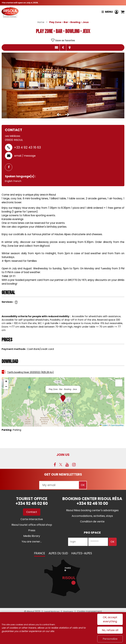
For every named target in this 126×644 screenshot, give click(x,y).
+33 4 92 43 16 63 (27, 147)
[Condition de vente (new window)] (92, 521)
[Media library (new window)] (32, 536)
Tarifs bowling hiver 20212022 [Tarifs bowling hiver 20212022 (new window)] (31, 372)
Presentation (56, 47)
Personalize (110, 639)
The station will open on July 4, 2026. (20, 3)
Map (70, 47)
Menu (109, 12)
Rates (63, 47)
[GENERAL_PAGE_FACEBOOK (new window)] (10, 167)
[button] (123, 12)
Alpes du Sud (58, 553)
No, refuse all (110, 630)
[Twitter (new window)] (61, 465)
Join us (63, 455)
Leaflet (104, 425)
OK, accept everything (110, 619)
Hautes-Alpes (82, 553)
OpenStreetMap (117, 425)
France (40, 553)
